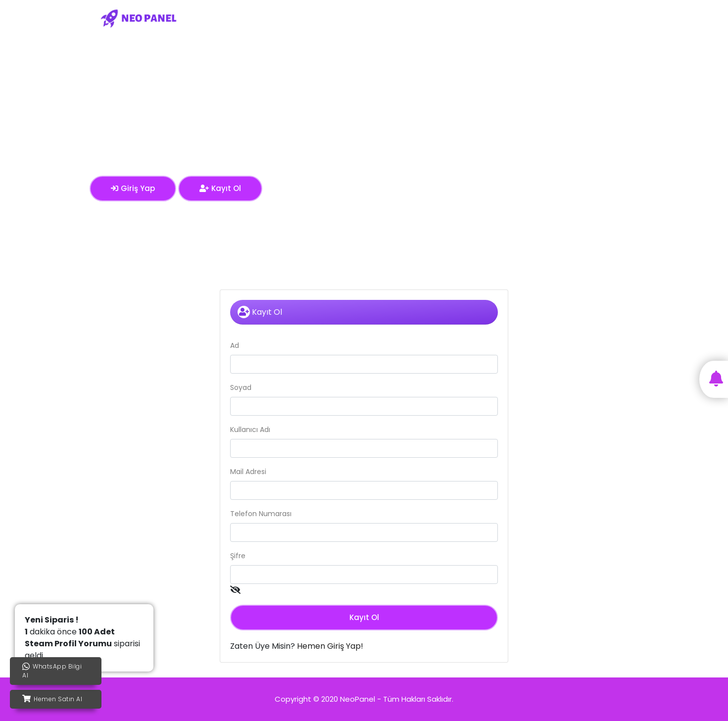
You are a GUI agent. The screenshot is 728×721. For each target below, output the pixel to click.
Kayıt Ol (620, 18)
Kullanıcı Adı (250, 430)
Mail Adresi (248, 472)
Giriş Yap (579, 18)
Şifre (238, 556)
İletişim (510, 18)
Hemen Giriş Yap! (330, 646)
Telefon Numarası (261, 514)
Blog (543, 18)
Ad (235, 345)
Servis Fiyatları (388, 18)
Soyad (241, 387)
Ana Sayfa (332, 18)
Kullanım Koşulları (454, 18)
